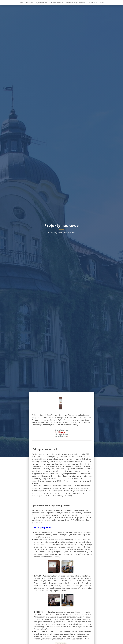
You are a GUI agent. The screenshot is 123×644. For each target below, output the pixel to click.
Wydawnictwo (92, 2)
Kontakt (101, 2)
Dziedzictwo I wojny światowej (75, 2)
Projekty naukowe (41, 2)
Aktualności (29, 2)
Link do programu (41, 527)
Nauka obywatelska (56, 2)
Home (21, 2)
